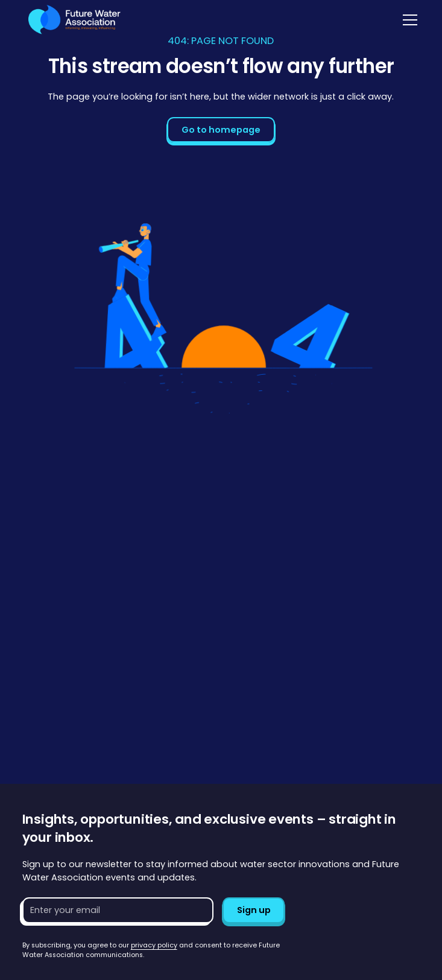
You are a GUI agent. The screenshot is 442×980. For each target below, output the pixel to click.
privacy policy (154, 945)
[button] (408, 20)
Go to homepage (221, 130)
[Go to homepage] (71, 20)
